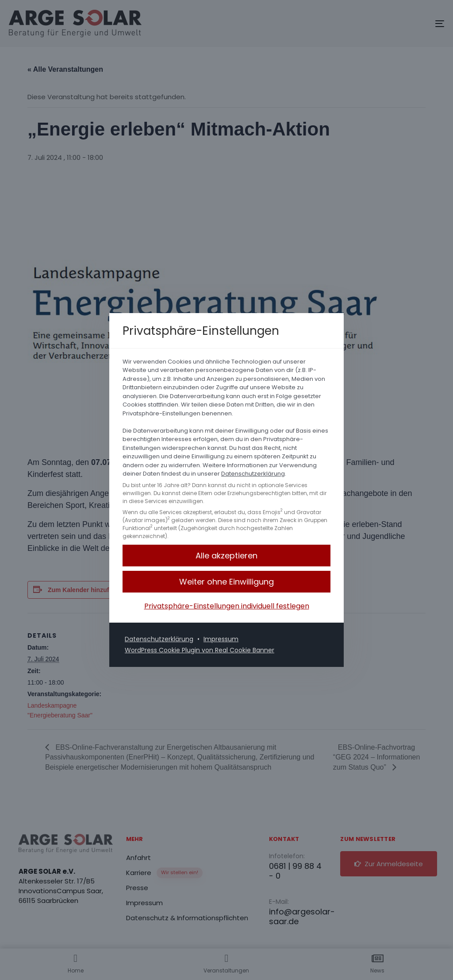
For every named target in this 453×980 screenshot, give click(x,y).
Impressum (221, 639)
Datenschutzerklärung (253, 474)
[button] (226, 556)
